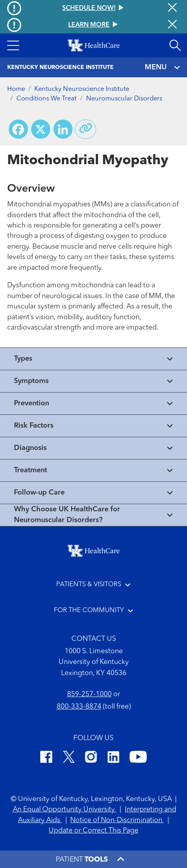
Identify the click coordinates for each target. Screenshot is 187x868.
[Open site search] (175, 45)
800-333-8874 (79, 707)
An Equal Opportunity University (65, 810)
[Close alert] (172, 25)
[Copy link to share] (86, 129)
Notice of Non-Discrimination (117, 820)
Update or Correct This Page (93, 831)
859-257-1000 (89, 694)
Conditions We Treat (46, 99)
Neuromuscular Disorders (124, 99)
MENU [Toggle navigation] (162, 68)
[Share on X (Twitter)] (41, 129)
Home (16, 89)
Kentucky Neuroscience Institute (82, 89)
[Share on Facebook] (18, 129)
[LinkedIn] (113, 758)
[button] (13, 45)
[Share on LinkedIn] (63, 129)
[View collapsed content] (93, 359)
